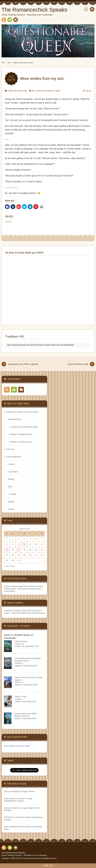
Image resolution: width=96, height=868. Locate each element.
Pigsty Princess (21, 641)
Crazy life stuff (15, 91)
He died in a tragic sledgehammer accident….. (18, 800)
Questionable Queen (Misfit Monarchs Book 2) (26, 715)
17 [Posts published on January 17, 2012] (19, 550)
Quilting (11, 502)
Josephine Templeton (13, 611)
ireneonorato (9, 799)
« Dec (6, 566)
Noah (57, 91)
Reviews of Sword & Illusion (21, 442)
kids (25, 91)
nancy (88, 91)
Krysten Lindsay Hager (13, 586)
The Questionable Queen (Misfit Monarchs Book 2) (28, 660)
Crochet (11, 464)
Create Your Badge (23, 746)
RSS (4, 20)
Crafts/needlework (14, 457)
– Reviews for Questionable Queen (24, 427)
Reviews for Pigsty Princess (21, 434)
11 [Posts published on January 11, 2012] (24, 544)
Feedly (10, 20)
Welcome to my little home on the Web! (22, 412)
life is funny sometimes (43, 91)
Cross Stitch (13, 472)
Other (10, 487)
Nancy (7, 792)
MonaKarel (8, 817)
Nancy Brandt (9, 746)
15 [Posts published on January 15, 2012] (7, 550)
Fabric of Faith (21, 697)
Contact (15, 20)
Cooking (13, 494)
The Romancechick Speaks (13, 853)
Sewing (11, 509)
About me (10, 449)
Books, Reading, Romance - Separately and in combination (24, 855)
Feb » (13, 566)
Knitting (11, 479)
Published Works (15, 419)
